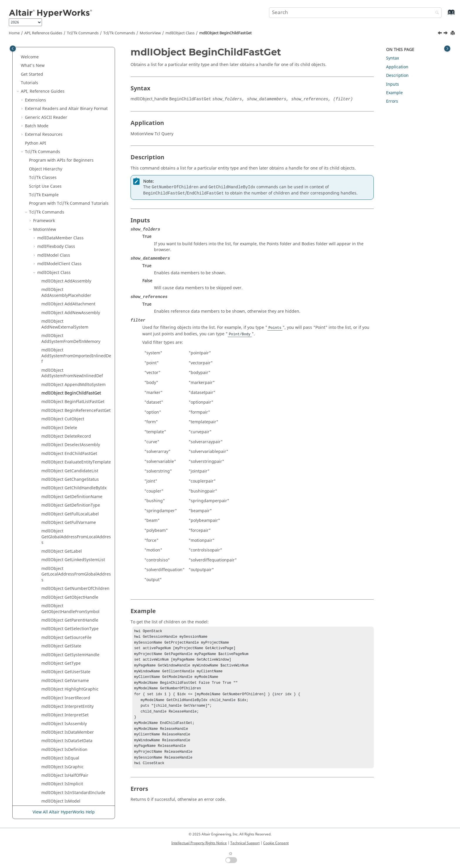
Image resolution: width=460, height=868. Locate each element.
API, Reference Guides (43, 33)
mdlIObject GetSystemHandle (70, 383)
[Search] (436, 13)
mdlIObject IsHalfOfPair (65, 504)
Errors (392, 101)
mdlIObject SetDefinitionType (70, 668)
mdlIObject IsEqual (60, 487)
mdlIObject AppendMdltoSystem (73, 113)
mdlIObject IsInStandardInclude (73, 521)
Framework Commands (56, 788)
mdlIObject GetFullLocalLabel (70, 242)
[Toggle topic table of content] (447, 49)
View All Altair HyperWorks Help (64, 812)
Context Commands (52, 780)
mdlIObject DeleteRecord (66, 165)
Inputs (393, 84)
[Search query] (355, 13)
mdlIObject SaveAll (60, 616)
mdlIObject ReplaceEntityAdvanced (76, 607)
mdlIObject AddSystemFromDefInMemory (71, 67)
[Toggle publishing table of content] (13, 49)
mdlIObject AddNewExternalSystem (65, 53)
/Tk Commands (119, 33)
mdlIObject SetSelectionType (70, 685)
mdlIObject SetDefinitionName (72, 659)
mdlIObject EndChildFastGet (69, 182)
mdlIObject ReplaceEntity (66, 599)
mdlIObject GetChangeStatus (70, 208)
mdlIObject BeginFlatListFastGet (73, 130)
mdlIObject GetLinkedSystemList (73, 288)
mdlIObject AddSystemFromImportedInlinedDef (76, 84)
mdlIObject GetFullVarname (69, 251)
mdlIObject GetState (61, 374)
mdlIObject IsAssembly (64, 452)
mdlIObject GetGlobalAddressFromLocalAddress (76, 265)
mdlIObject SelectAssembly (68, 650)
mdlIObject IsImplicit (62, 512)
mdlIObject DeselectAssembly (71, 173)
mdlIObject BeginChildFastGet (225, 33)
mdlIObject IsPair (59, 538)
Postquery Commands (55, 771)
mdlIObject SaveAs (60, 624)
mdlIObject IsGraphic (62, 495)
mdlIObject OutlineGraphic (68, 573)
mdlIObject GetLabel (62, 280)
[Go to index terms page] (445, 15)
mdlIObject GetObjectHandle (70, 326)
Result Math (37, 806)
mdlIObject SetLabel (61, 676)
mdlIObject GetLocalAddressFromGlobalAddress (76, 303)
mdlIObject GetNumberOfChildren (75, 317)
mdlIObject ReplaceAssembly (70, 590)
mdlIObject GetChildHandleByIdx (74, 216)
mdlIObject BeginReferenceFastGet (76, 139)
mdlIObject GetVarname (65, 409)
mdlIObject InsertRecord (66, 426)
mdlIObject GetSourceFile (66, 366)
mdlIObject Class (180, 33)
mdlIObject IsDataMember (68, 461)
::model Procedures (56, 702)
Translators (36, 797)
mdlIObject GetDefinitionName (72, 225)
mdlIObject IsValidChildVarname (73, 564)
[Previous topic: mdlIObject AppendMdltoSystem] (440, 34)
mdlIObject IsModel (61, 530)
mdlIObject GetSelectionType (70, 357)
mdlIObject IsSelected (63, 547)
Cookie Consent (276, 843)
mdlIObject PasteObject (65, 582)
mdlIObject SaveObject (64, 633)
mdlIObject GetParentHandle (70, 349)
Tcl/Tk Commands (83, 33)
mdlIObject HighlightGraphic (70, 418)
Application (397, 67)
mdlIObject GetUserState (66, 400)
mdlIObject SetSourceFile (66, 694)
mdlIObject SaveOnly (62, 642)
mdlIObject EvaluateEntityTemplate (76, 191)
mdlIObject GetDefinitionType (71, 234)
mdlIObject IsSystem (62, 555)
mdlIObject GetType (61, 392)
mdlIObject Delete (59, 156)
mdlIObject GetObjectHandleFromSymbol (70, 337)
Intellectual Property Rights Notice (199, 843)
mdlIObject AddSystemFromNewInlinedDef (72, 102)
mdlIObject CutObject (63, 147)
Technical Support (245, 843)
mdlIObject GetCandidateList (70, 199)
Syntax (393, 58)
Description (397, 76)
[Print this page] (453, 33)
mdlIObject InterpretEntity (67, 435)
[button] (39, 50)
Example (394, 93)
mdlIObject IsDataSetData (67, 469)
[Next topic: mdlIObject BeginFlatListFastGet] (446, 34)
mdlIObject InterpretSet (65, 443)
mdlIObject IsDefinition (64, 478)
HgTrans (42, 754)
